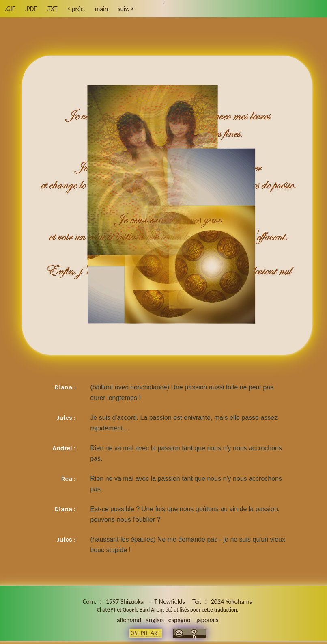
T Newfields (170, 602)
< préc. (76, 9)
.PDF (31, 9)
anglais (155, 620)
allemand (129, 620)
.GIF (10, 9)
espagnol (180, 620)
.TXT (52, 9)
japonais (207, 620)
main (102, 9)
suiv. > (126, 9)
